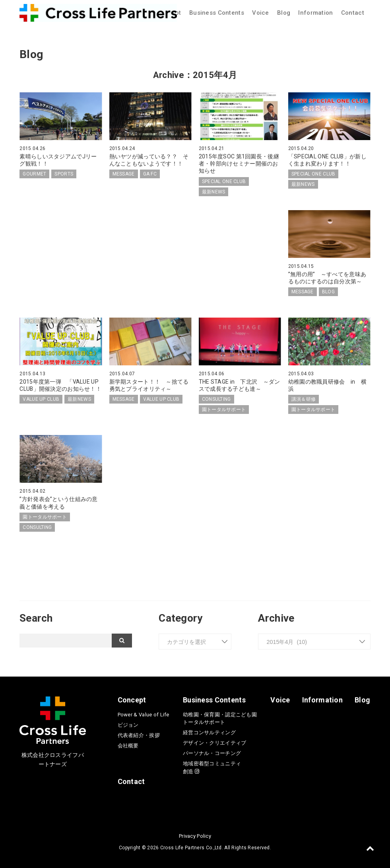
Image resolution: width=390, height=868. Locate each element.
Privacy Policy (195, 836)
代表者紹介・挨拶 (139, 735)
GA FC (150, 174)
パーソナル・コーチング (212, 753)
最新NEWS (214, 192)
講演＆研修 (304, 399)
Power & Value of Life (144, 715)
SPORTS (64, 174)
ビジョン (128, 725)
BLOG (328, 292)
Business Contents (217, 13)
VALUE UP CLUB (41, 399)
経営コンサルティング (209, 732)
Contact (353, 13)
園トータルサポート (224, 410)
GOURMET (34, 174)
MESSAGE (124, 174)
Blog (284, 13)
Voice (260, 13)
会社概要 (128, 746)
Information (315, 13)
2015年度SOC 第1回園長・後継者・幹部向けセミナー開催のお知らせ (239, 164)
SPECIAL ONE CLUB (224, 181)
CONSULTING (216, 399)
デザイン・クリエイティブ (214, 743)
